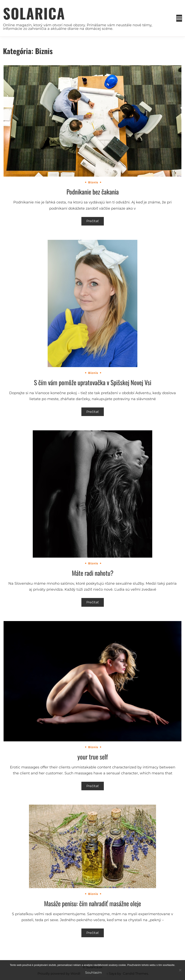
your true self (93, 757)
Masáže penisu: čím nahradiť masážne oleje (92, 903)
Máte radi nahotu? (93, 573)
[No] (180, 970)
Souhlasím (93, 973)
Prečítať (93, 221)
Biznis (93, 182)
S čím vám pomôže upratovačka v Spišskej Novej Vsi (93, 382)
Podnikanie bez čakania (93, 192)
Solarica (34, 13)
